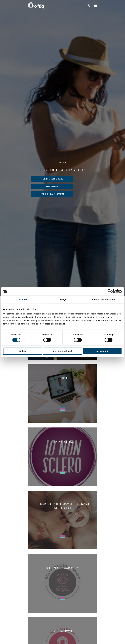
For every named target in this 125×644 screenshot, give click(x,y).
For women (52, 186)
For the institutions (52, 179)
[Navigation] (96, 5)
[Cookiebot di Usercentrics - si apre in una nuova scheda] (110, 291)
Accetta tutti (102, 351)
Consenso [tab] (22, 299)
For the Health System (52, 194)
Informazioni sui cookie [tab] (103, 299)
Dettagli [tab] (62, 299)
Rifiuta (23, 351)
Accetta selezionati (62, 351)
